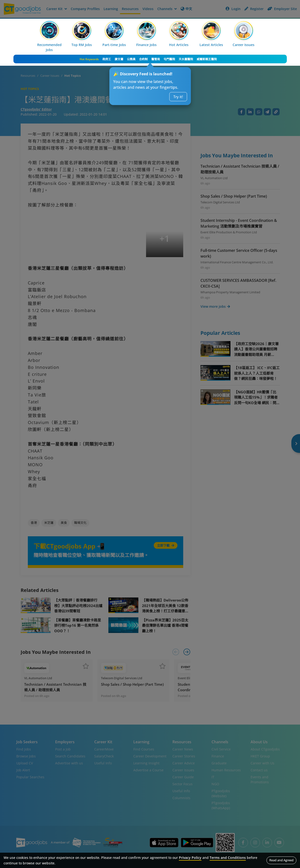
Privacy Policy (190, 858)
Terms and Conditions (228, 858)
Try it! (178, 97)
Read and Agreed (281, 860)
